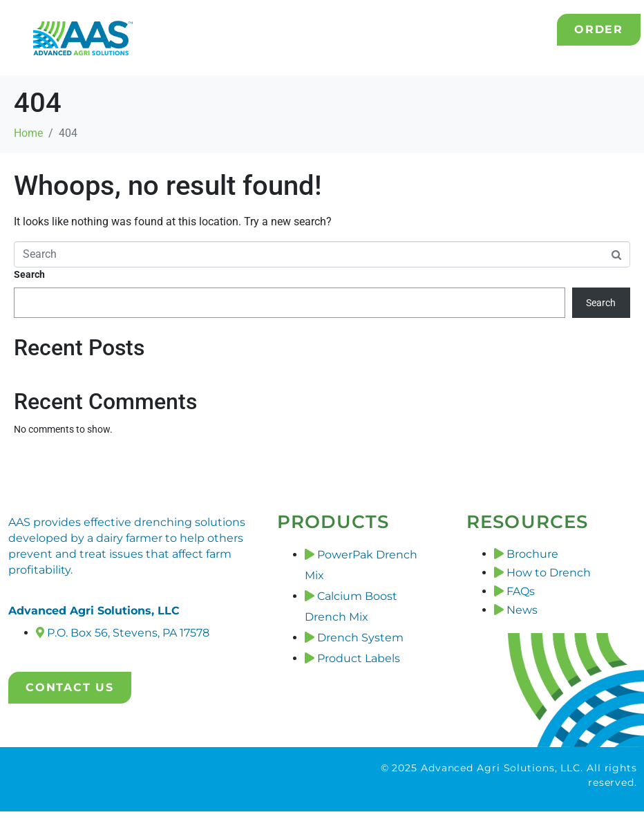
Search (29, 274)
